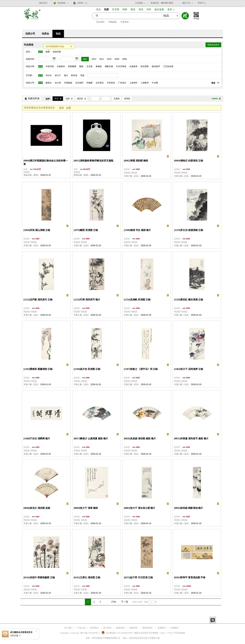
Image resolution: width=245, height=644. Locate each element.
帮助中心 (202, 3)
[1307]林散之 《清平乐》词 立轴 (141, 369)
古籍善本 (61, 66)
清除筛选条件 (213, 45)
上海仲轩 (133, 83)
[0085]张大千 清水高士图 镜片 (140, 508)
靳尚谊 (74, 75)
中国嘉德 (112, 22)
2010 (109, 59)
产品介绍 (81, 628)
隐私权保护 (147, 628)
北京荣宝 (100, 83)
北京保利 (100, 22)
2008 (124, 59)
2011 (102, 59)
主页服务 (139, 3)
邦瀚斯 (89, 83)
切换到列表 (34, 99)
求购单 (83, 3)
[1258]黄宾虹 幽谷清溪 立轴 (189, 300)
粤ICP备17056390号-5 (90, 633)
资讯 (141, 9)
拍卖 (107, 9)
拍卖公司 (30, 34)
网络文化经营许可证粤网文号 (156, 633)
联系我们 (94, 628)
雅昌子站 (186, 3)
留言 (213, 620)
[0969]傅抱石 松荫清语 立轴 (189, 161)
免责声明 (133, 628)
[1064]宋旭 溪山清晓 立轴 (37, 230)
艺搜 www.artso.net (32, 16)
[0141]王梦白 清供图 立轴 (87, 578)
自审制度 (181, 633)
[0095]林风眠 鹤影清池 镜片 (189, 508)
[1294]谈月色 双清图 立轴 (87, 369)
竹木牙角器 (121, 66)
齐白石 (49, 75)
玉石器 (89, 66)
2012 (94, 59)
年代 (56, 99)
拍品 (58, 34)
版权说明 (120, 628)
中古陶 (155, 83)
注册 (68, 108)
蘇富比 (49, 83)
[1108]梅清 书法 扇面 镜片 (137, 230)
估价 (68, 99)
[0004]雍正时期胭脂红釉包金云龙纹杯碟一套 (46, 162)
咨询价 (127, 99)
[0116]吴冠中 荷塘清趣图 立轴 (39, 578)
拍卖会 (45, 34)
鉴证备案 (159, 9)
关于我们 (68, 628)
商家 (125, 9)
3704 (114, 602)
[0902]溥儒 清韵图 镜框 (136, 161)
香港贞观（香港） (32, 175)
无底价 (117, 99)
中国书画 (50, 66)
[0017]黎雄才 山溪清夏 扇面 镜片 (91, 439)
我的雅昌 (62, 3)
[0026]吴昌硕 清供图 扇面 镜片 (140, 439)
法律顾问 (174, 628)
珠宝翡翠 (145, 66)
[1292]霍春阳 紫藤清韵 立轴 (38, 369)
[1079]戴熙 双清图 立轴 (86, 230)
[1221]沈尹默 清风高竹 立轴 (38, 300)
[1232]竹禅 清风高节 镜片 (87, 300)
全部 (40, 52)
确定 (85, 59)
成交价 (80, 99)
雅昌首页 (43, 3)
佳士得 (58, 83)
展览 (133, 9)
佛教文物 (109, 66)
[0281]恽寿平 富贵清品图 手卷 (190, 578)
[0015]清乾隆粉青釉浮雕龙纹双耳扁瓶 (93, 161)
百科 (149, 9)
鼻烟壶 (99, 66)
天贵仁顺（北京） (132, 176)
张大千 (58, 75)
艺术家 (116, 9)
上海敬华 (145, 83)
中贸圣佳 (125, 22)
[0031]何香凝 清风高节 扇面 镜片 (191, 439)
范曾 (82, 75)
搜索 (185, 16)
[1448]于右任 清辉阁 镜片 (37, 439)
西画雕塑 (72, 66)
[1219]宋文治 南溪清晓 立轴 (189, 230)
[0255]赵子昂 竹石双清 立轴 (138, 578)
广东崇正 (122, 83)
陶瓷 (81, 66)
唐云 (66, 75)
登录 (61, 108)
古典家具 (133, 66)
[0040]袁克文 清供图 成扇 (37, 508)
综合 (99, 9)
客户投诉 (107, 628)
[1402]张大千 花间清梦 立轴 (189, 369)
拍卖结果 (57, 52)
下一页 (125, 602)
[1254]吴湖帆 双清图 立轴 (137, 300)
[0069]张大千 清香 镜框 (86, 508)
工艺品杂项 (168, 66)
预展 (48, 52)
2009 (117, 59)
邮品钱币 (156, 66)
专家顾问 (161, 628)
